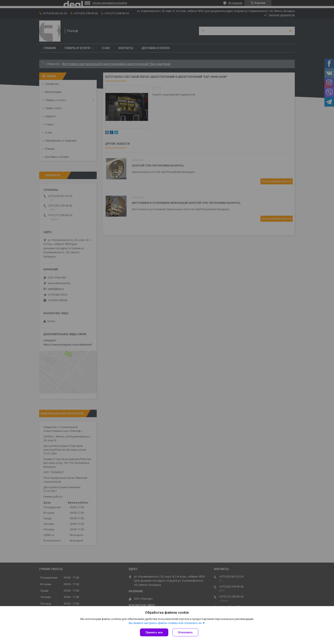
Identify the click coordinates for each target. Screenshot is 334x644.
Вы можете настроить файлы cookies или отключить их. (166, 623)
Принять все (154, 632)
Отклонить (185, 632)
